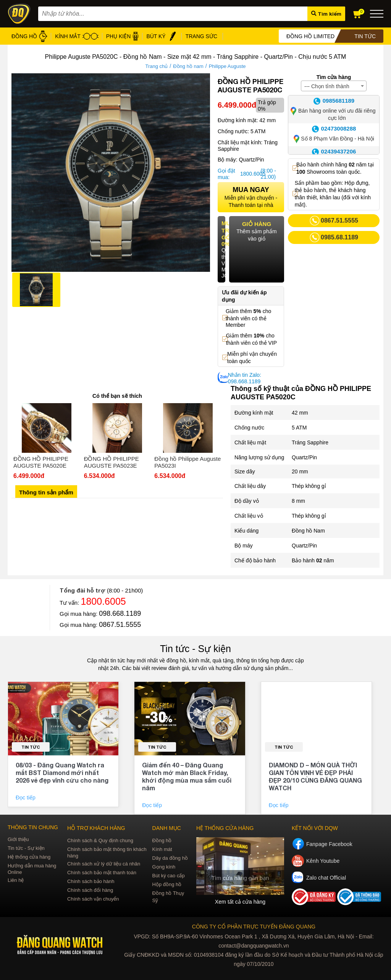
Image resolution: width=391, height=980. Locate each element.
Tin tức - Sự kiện (195, 649)
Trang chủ (156, 66)
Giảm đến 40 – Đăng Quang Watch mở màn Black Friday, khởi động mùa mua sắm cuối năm (187, 776)
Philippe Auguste (227, 66)
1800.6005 (249, 174)
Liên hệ (16, 880)
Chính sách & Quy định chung (100, 840)
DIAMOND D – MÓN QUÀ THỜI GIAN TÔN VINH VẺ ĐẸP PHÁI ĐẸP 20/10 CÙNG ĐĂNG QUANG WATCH (315, 776)
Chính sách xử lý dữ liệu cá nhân (104, 864)
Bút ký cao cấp (169, 876)
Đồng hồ (162, 840)
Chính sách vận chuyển (93, 899)
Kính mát (162, 849)
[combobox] (334, 86)
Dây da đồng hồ (170, 858)
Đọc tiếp (26, 798)
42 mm (300, 413)
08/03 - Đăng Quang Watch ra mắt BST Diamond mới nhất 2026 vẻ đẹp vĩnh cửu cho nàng (62, 773)
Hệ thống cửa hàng (29, 857)
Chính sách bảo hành (91, 881)
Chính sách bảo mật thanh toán (102, 873)
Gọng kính (164, 867)
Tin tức (31, 747)
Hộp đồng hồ (167, 884)
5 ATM (299, 428)
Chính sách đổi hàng (90, 890)
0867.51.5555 (120, 625)
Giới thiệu (18, 839)
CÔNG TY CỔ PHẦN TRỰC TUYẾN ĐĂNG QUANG (254, 927)
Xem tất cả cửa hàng (240, 902)
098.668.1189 (120, 614)
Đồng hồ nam (188, 66)
